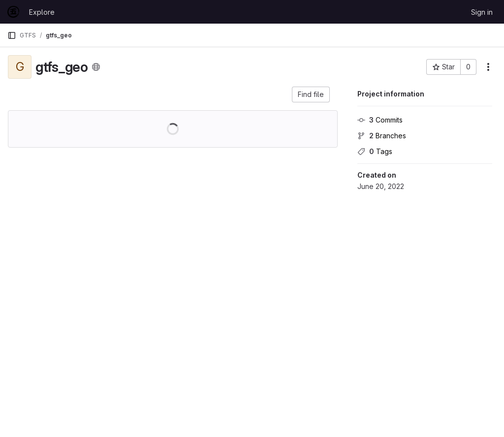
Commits (380, 120)
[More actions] (488, 67)
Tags (375, 151)
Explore (42, 12)
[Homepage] (13, 12)
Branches (382, 136)
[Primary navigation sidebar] (12, 35)
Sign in (482, 12)
